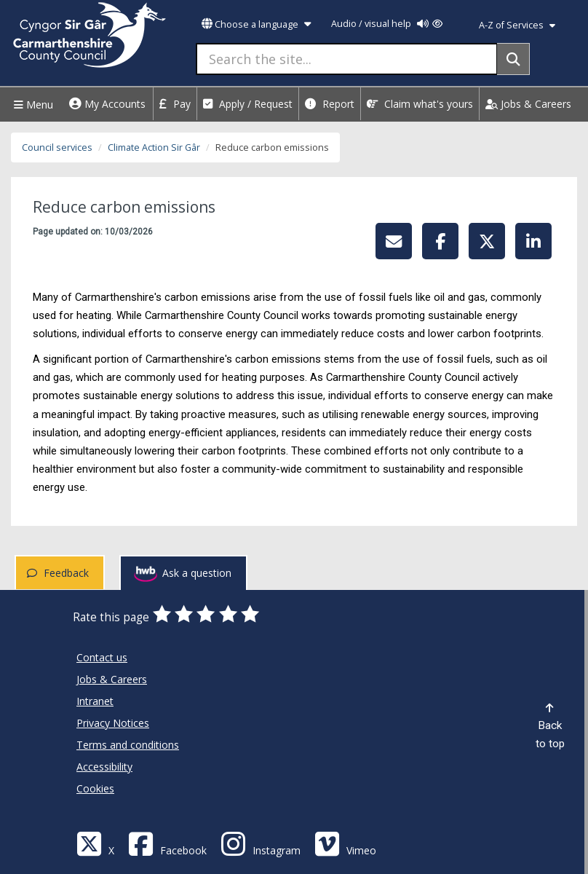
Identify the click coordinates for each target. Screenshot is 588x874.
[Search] (513, 59)
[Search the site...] (347, 59)
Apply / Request (248, 104)
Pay (175, 104)
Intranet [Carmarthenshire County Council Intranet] (95, 701)
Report (330, 104)
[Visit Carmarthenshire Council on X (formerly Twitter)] (95, 843)
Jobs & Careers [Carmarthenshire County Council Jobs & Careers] (112, 679)
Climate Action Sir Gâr (154, 147)
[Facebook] (167, 843)
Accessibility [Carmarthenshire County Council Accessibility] (104, 767)
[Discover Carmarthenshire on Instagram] (261, 843)
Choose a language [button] (256, 24)
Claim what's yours (420, 104)
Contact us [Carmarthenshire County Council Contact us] (102, 657)
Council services (57, 147)
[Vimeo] (345, 843)
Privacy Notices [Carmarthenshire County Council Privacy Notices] (113, 723)
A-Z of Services (517, 25)
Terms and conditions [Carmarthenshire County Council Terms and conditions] (128, 745)
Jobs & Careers (528, 104)
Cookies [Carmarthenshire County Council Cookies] (95, 788)
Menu (32, 105)
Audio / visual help (387, 24)
